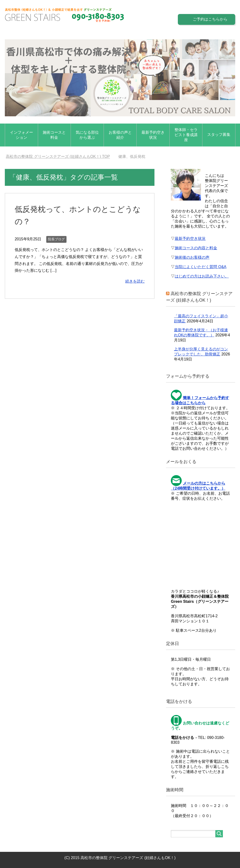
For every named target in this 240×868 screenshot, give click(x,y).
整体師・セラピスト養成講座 (186, 135)
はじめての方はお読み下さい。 (202, 276)
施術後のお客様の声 (192, 257)
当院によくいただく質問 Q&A (200, 267)
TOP (58, 156)
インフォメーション (21, 135)
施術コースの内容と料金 (196, 248)
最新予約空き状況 (153, 135)
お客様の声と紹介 (120, 135)
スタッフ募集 (219, 135)
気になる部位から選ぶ (87, 135)
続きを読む (135, 281)
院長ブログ (56, 239)
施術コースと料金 (54, 135)
